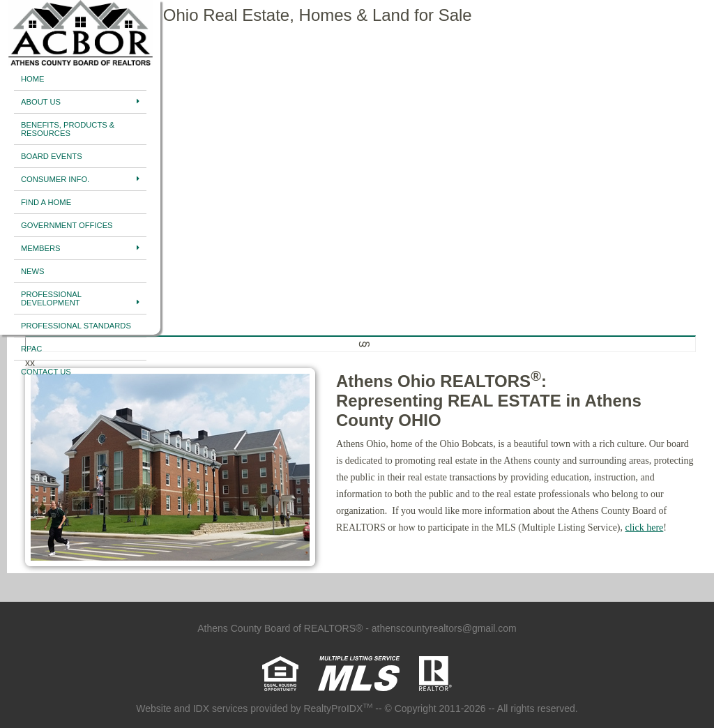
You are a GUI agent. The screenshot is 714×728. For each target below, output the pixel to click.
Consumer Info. (80, 179)
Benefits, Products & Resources (68, 129)
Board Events (52, 156)
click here (645, 528)
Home (33, 79)
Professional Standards (76, 326)
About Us (80, 102)
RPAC (31, 349)
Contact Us (46, 372)
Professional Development (80, 298)
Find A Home (46, 202)
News (33, 271)
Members (80, 248)
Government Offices (67, 225)
